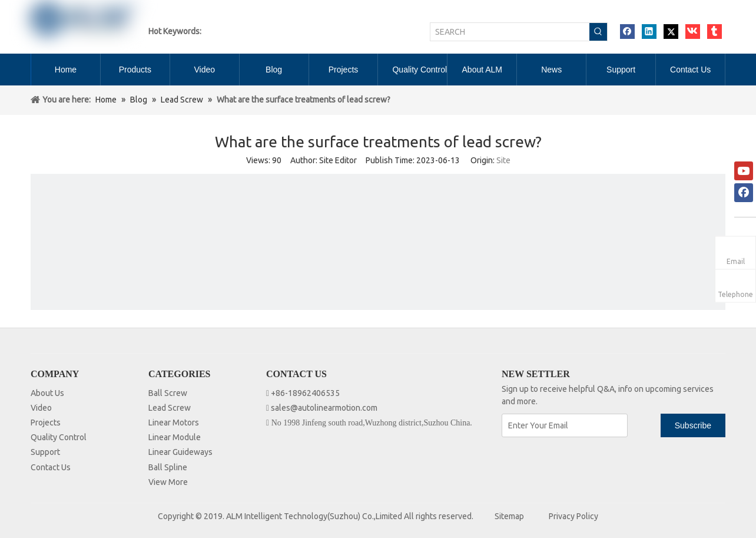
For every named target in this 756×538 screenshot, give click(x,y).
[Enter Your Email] (565, 425)
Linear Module (175, 437)
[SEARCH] (510, 32)
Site (503, 160)
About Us (47, 393)
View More (168, 482)
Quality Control (59, 437)
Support (45, 452)
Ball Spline (168, 467)
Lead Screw (170, 408)
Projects (46, 423)
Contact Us (51, 467)
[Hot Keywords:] (598, 32)
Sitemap (509, 516)
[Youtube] (744, 171)
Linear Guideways (180, 452)
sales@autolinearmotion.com (324, 408)
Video (41, 408)
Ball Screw (168, 393)
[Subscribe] (693, 425)
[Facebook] (744, 193)
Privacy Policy (573, 516)
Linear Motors (174, 423)
